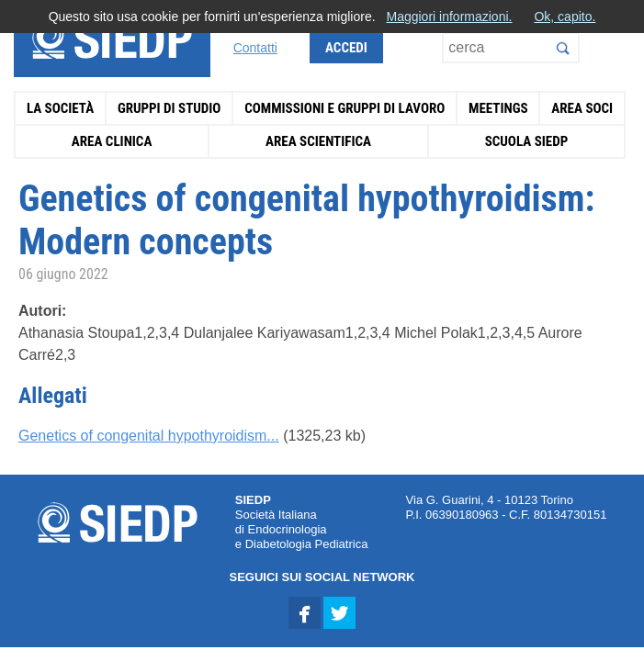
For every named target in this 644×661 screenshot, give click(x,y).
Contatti (255, 48)
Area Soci (582, 108)
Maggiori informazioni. (449, 17)
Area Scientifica (318, 141)
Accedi (346, 48)
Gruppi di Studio (169, 108)
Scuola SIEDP (527, 141)
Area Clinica (112, 141)
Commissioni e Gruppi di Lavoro (345, 108)
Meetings (498, 108)
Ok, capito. (565, 17)
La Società (60, 108)
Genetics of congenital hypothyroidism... (149, 436)
